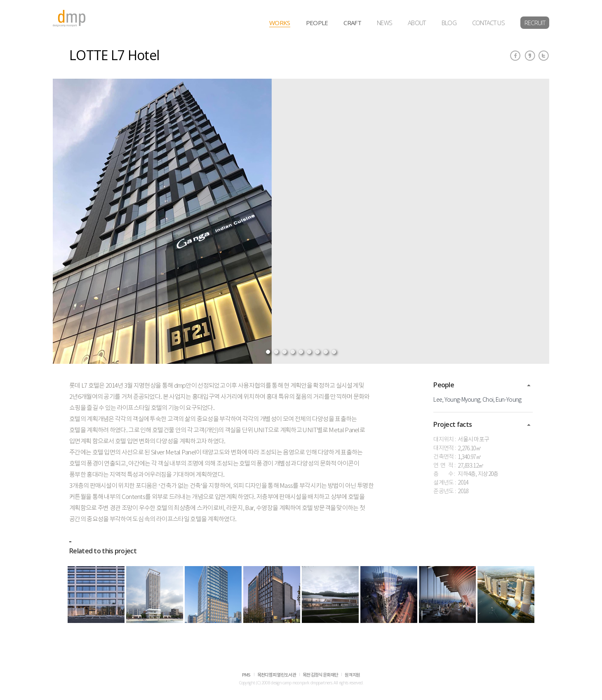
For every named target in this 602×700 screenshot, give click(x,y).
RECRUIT (535, 23)
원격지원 (352, 675)
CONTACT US (488, 23)
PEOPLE (317, 23)
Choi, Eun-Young (502, 400)
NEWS (384, 23)
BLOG (449, 23)
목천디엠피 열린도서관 (277, 675)
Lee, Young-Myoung (457, 400)
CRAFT (352, 23)
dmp (69, 18)
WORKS (280, 23)
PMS (246, 675)
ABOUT (417, 23)
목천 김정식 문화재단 (320, 675)
